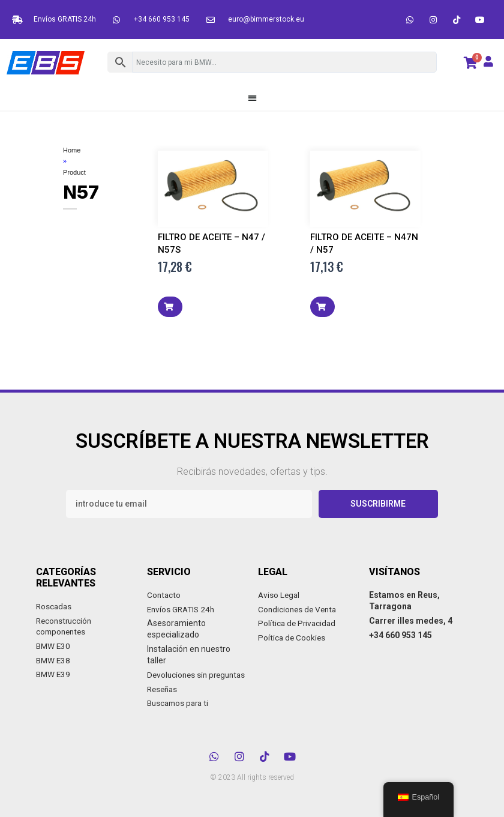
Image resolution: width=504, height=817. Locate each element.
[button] (252, 98)
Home (72, 150)
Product (74, 173)
